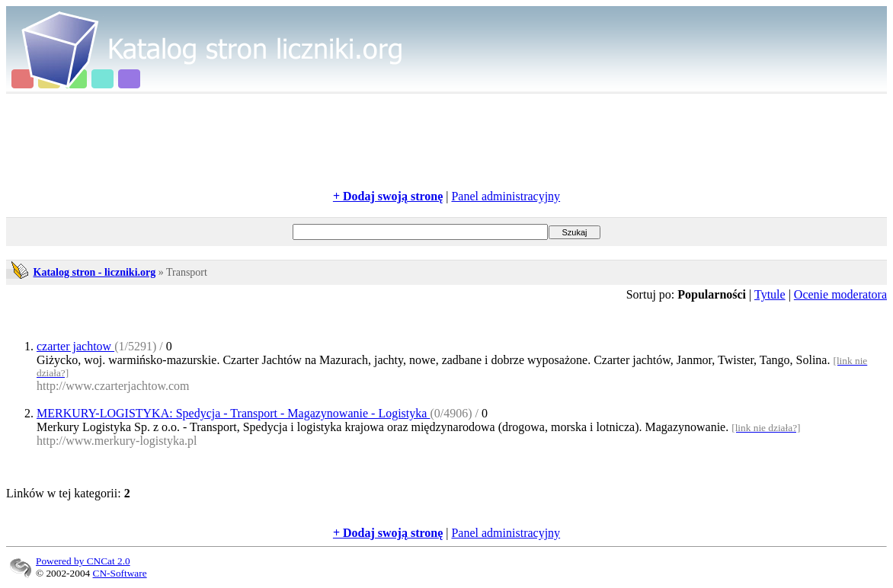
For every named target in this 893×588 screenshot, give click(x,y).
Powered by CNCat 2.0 (83, 561)
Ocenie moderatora (840, 294)
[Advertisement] (446, 142)
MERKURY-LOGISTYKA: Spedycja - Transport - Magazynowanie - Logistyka (233, 413)
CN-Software (120, 573)
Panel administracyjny (506, 196)
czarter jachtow (75, 346)
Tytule (770, 294)
